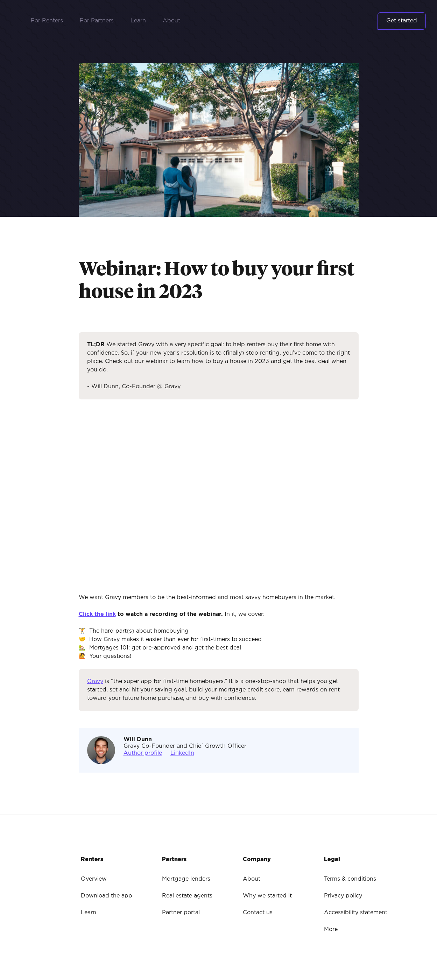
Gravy (95, 681)
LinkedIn (182, 753)
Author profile (143, 753)
